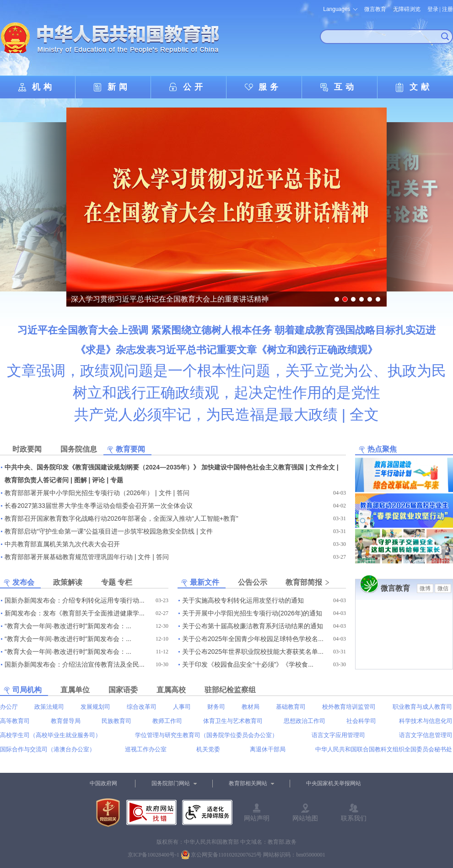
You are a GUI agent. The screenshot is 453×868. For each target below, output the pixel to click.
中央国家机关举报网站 (334, 783)
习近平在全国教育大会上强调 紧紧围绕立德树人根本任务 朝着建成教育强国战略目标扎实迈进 (226, 330)
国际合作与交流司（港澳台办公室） (48, 749)
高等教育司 (15, 721)
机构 (43, 87)
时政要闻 (27, 449)
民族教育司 (116, 721)
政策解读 (68, 582)
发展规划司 (95, 707)
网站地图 (305, 818)
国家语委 (123, 690)
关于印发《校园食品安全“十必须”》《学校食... (248, 664)
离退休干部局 (268, 749)
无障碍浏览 (407, 9)
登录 (433, 9)
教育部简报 (304, 582)
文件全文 (322, 467)
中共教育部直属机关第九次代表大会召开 (62, 544)
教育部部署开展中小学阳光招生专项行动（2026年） (79, 493)
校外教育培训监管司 (349, 707)
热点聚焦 (382, 449)
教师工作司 (167, 721)
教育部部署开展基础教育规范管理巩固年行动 (69, 557)
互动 (345, 87)
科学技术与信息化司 (426, 721)
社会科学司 (361, 721)
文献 (421, 87)
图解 (81, 480)
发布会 (23, 582)
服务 (270, 87)
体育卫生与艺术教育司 (233, 721)
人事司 (182, 707)
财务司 (216, 707)
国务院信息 (79, 449)
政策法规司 (49, 707)
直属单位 (75, 690)
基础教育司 (291, 707)
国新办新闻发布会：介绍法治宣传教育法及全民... (75, 664)
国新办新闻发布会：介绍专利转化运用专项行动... (75, 600)
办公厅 (9, 707)
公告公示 (253, 582)
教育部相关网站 (248, 783)
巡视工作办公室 (146, 749)
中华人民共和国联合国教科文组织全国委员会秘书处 (384, 749)
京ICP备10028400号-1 (154, 855)
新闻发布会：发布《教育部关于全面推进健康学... (75, 613)
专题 (117, 480)
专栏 (125, 582)
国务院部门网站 (171, 783)
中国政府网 (103, 783)
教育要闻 (130, 449)
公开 (194, 87)
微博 (425, 588)
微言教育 (375, 9)
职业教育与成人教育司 (422, 707)
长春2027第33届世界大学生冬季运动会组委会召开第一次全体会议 (99, 506)
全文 (364, 415)
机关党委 (208, 749)
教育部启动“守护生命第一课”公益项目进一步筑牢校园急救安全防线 (100, 531)
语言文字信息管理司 (426, 735)
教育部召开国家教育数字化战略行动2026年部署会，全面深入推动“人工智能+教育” (121, 518)
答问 (183, 493)
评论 (98, 480)
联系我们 (354, 818)
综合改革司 (142, 707)
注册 (448, 9)
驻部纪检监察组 (230, 690)
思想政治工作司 (305, 721)
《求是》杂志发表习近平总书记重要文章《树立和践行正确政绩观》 (226, 350)
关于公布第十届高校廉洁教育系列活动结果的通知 (253, 626)
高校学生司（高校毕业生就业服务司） (51, 735)
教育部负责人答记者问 (37, 480)
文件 (165, 493)
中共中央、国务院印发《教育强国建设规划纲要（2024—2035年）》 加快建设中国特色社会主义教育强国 (154, 467)
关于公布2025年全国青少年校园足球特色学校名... (253, 639)
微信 (443, 588)
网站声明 (257, 818)
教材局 (251, 707)
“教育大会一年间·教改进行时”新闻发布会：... (68, 626)
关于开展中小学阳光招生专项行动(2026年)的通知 (252, 613)
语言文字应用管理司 (338, 735)
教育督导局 (66, 721)
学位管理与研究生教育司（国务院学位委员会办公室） (206, 735)
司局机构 (27, 690)
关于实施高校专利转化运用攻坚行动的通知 (243, 600)
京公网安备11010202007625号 (226, 855)
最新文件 (205, 582)
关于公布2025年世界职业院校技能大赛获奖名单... (253, 652)
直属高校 (171, 690)
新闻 (119, 87)
